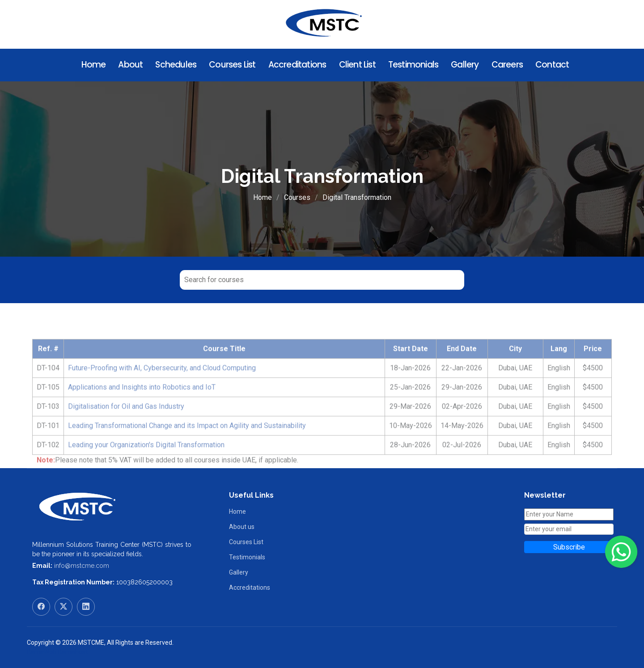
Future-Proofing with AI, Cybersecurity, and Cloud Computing (162, 385)
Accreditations (297, 65)
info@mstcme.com (82, 566)
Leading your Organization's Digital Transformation (146, 462)
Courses (297, 197)
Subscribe (569, 547)
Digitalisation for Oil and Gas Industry (126, 424)
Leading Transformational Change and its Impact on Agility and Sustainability (187, 443)
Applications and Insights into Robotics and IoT (142, 404)
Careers (507, 65)
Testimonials (413, 65)
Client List (357, 65)
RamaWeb (42, 652)
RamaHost (73, 652)
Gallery (465, 65)
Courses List (232, 65)
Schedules (176, 65)
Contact (552, 65)
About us (242, 527)
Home (94, 65)
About (130, 65)
